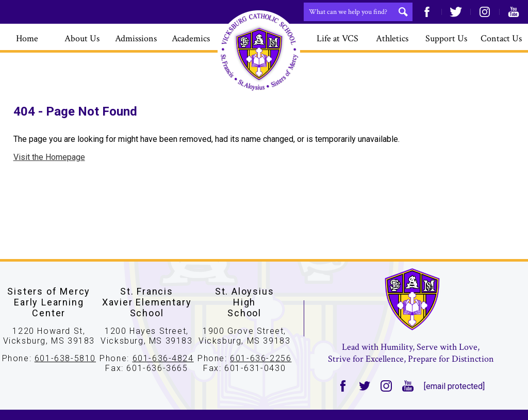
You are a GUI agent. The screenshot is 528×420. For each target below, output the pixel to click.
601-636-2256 (261, 358)
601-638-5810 (65, 358)
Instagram (485, 12)
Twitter (456, 12)
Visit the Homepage (49, 157)
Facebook (427, 12)
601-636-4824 (163, 358)
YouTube (514, 12)
